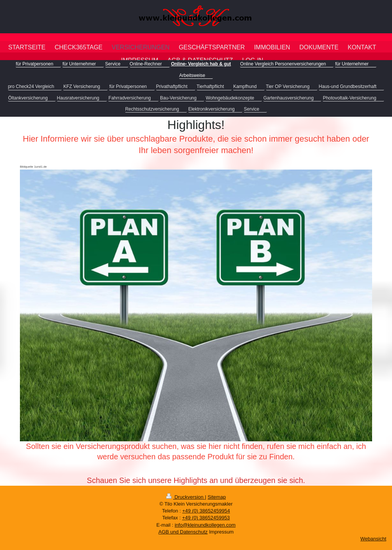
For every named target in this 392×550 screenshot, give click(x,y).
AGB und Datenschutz (183, 532)
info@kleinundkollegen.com (205, 525)
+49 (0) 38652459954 (206, 511)
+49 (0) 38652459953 (206, 518)
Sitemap (217, 497)
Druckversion (185, 497)
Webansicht (373, 539)
